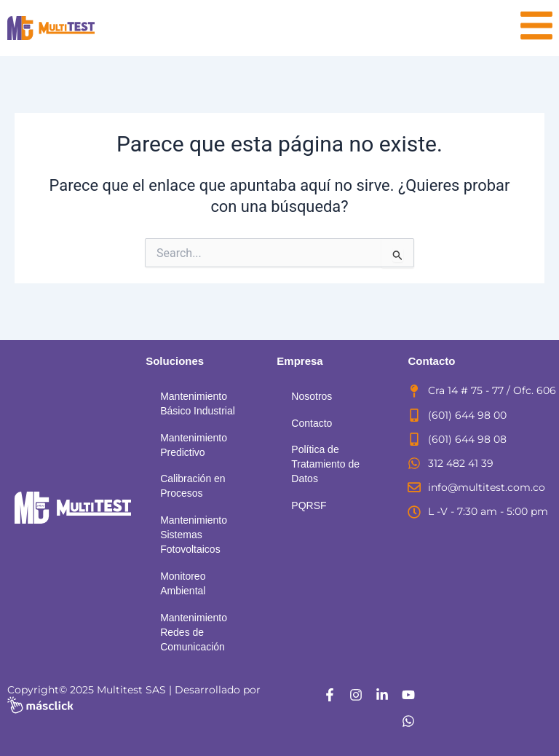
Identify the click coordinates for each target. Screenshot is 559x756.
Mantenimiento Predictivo (194, 445)
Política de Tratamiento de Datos (325, 464)
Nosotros (312, 396)
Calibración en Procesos (193, 486)
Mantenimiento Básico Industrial (198, 403)
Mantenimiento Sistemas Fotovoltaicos (194, 535)
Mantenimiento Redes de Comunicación (194, 632)
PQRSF (309, 505)
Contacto (312, 423)
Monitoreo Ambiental (183, 583)
